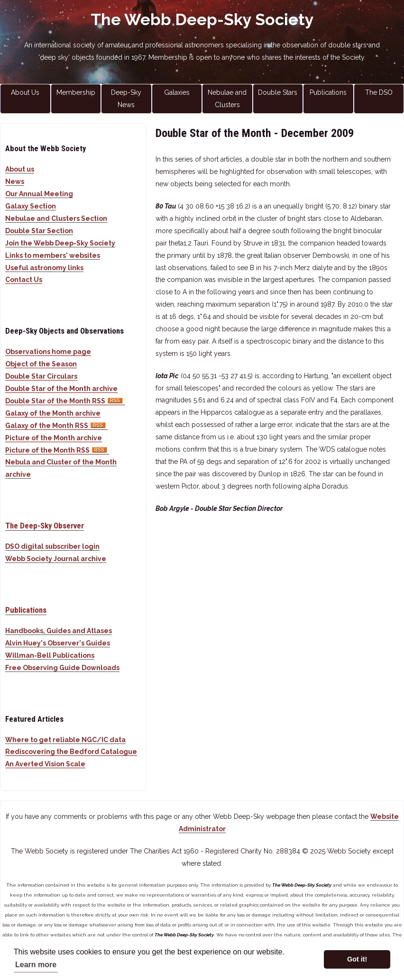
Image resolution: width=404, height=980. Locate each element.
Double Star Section (39, 231)
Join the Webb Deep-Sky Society (60, 243)
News (15, 181)
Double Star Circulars (41, 376)
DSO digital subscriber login (52, 546)
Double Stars (278, 92)
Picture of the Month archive (54, 438)
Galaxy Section (31, 206)
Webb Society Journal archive (56, 559)
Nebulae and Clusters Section (56, 218)
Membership (76, 92)
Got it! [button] (357, 959)
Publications (328, 92)
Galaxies (177, 92)
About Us (25, 92)
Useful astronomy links (44, 268)
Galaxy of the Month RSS (56, 426)
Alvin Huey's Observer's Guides (58, 643)
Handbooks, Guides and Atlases (59, 631)
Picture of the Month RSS (57, 450)
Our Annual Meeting (39, 194)
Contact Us (24, 280)
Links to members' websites (53, 255)
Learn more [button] (36, 965)
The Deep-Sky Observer (45, 526)
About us (20, 169)
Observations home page (48, 352)
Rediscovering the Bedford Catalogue (71, 752)
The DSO (379, 92)
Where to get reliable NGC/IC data (65, 740)
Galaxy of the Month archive (53, 413)
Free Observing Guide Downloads (62, 668)
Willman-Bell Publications (50, 655)
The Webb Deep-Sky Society (202, 19)
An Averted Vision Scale (45, 764)
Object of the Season (41, 364)
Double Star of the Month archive (61, 389)
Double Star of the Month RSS (65, 401)
